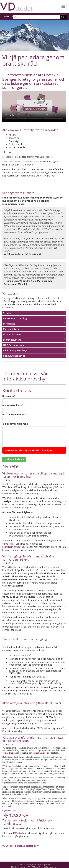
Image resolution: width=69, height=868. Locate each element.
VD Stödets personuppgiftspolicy (20, 846)
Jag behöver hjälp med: (15, 424)
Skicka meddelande (14, 459)
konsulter (21, 169)
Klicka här (21, 833)
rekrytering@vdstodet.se (16, 547)
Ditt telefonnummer (14, 415)
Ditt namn (9, 396)
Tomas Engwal (9, 753)
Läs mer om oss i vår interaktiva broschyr (25, 376)
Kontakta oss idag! (13, 731)
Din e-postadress (13, 405)
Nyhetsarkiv (9, 811)
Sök (63, 17)
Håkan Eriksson (40, 753)
